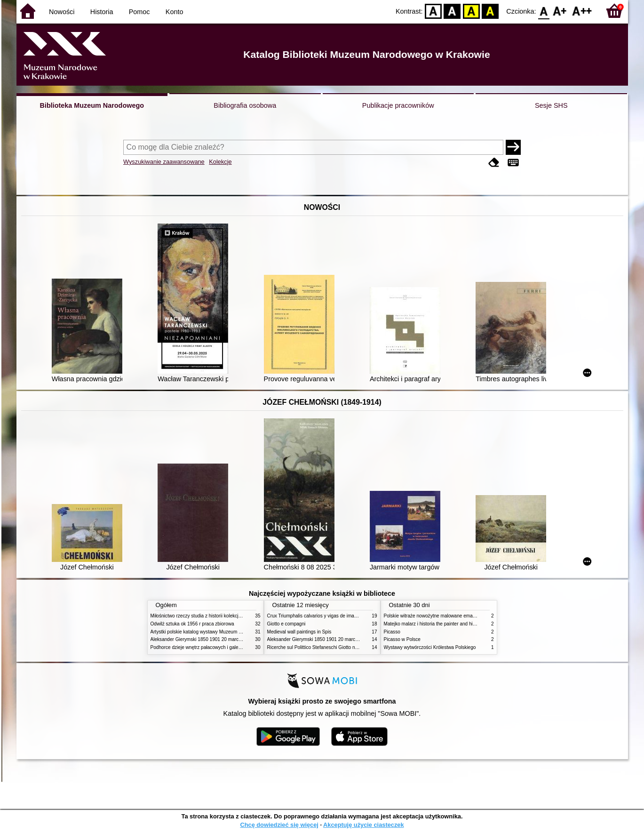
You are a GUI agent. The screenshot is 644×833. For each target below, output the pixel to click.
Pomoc (139, 12)
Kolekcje (220, 162)
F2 (582, 11)
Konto (175, 12)
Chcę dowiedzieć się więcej (279, 825)
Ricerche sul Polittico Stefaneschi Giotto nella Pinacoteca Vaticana (337, 647)
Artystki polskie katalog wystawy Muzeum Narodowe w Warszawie (220, 632)
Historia (102, 12)
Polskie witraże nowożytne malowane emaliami (433, 616)
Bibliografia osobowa (245, 105)
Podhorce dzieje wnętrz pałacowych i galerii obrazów (206, 647)
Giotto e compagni (286, 624)
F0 (544, 11)
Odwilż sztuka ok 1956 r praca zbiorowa (192, 624)
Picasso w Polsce (402, 639)
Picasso (392, 632)
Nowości (62, 12)
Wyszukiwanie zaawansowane (164, 162)
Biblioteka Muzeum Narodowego (92, 105)
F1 (560, 11)
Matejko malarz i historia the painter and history (433, 624)
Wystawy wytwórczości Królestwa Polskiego (430, 647)
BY (490, 11)
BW (453, 11)
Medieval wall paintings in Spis (299, 632)
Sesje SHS (551, 105)
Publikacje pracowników (398, 105)
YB (471, 11)
